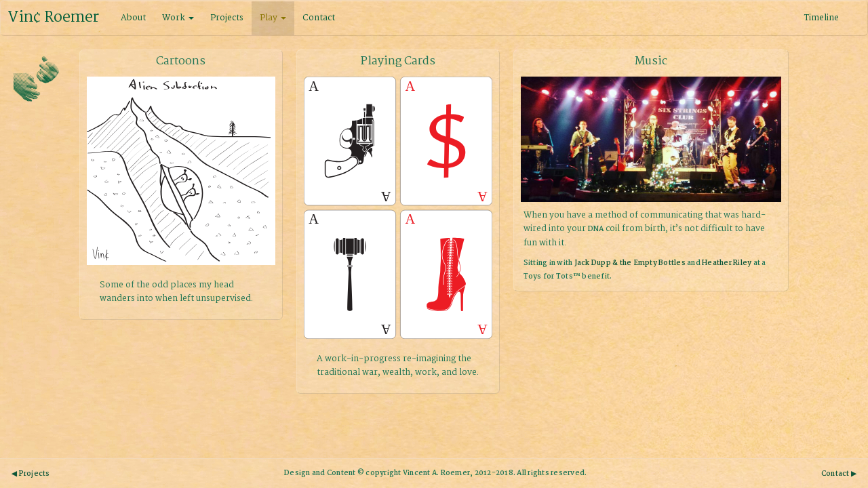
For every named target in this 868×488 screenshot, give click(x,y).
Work (178, 18)
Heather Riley (727, 263)
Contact (319, 18)
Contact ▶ (839, 474)
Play (273, 18)
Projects (227, 18)
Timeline (822, 18)
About (133, 18)
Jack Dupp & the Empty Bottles (630, 263)
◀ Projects (31, 474)
